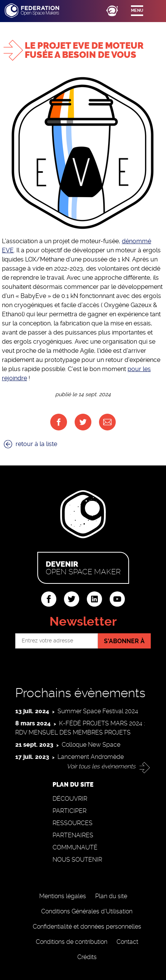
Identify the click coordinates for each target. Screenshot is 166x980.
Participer (69, 811)
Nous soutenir (77, 860)
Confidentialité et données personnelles (87, 927)
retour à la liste (36, 444)
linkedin (94, 599)
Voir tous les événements (101, 766)
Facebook (59, 422)
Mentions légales (63, 896)
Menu (137, 10)
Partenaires (73, 835)
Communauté (75, 847)
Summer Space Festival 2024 (98, 711)
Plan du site (111, 896)
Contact (127, 942)
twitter (72, 599)
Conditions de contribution (72, 942)
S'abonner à (124, 641)
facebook (49, 599)
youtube (117, 599)
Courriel (107, 422)
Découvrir (70, 799)
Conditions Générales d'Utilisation (87, 911)
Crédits (87, 957)
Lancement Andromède (91, 757)
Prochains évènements (80, 693)
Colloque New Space (91, 745)
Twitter (83, 422)
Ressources (73, 823)
